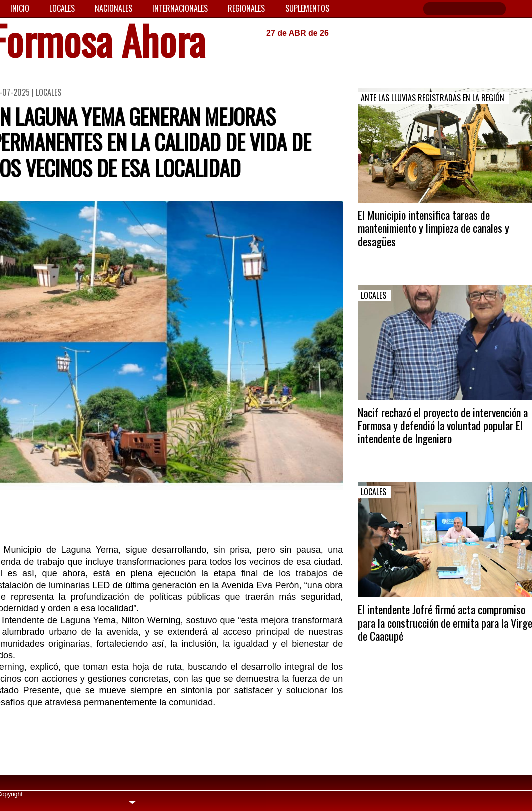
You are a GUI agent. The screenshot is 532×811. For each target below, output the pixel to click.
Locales (62, 8)
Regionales (246, 8)
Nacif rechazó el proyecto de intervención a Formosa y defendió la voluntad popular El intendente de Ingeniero (443, 426)
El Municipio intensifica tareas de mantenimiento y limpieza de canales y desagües (434, 228)
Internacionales (180, 8)
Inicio (20, 8)
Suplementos (307, 8)
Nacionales (113, 8)
